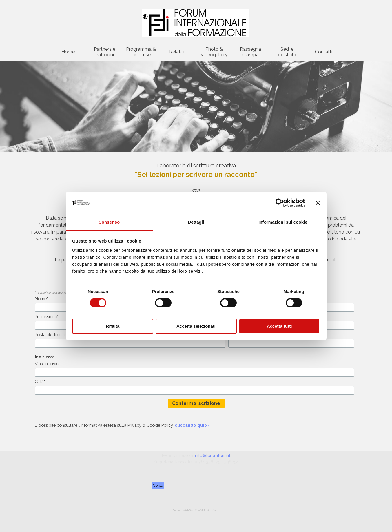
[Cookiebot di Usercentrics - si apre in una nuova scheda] (280, 203)
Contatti (324, 52)
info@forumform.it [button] (213, 455)
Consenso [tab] (109, 222)
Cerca (158, 485)
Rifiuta (113, 326)
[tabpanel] (196, 425)
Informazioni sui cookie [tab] (283, 222)
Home (68, 52)
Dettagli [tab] (196, 222)
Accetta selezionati (196, 326)
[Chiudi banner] (318, 203)
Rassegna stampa (250, 52)
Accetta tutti (279, 326)
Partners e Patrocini (105, 52)
